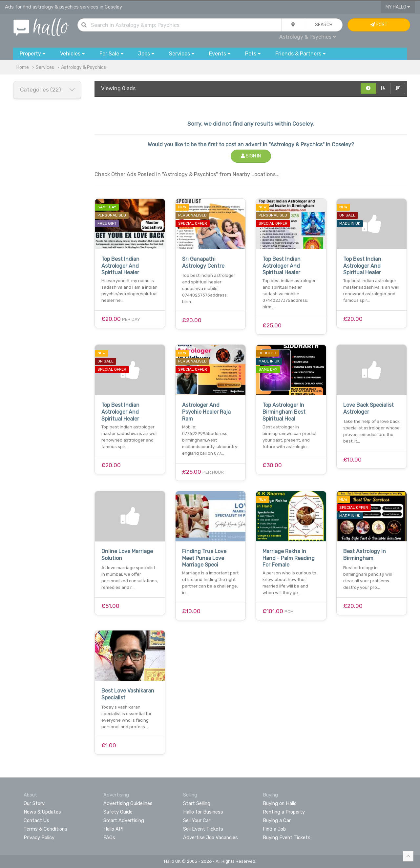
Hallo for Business (203, 812)
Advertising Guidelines (128, 803)
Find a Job (274, 829)
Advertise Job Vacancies (210, 837)
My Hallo (398, 7)
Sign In (251, 156)
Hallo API (113, 829)
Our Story (34, 803)
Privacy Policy (39, 837)
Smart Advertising (124, 820)
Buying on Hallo (280, 803)
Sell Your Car (197, 820)
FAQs (109, 837)
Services (45, 67)
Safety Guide (118, 812)
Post (379, 25)
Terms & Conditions (45, 829)
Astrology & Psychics (308, 37)
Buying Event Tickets (287, 837)
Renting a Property (284, 812)
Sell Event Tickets (203, 829)
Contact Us (36, 820)
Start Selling (197, 803)
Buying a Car (277, 820)
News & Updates (42, 812)
